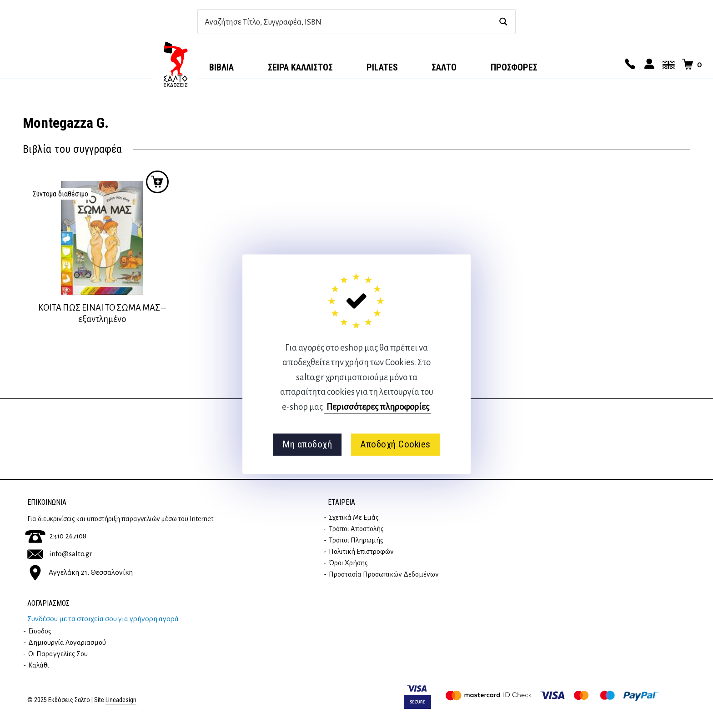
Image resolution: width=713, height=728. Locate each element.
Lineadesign (121, 700)
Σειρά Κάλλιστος (300, 67)
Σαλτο (444, 67)
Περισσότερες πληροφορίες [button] (378, 407)
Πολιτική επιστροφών (361, 552)
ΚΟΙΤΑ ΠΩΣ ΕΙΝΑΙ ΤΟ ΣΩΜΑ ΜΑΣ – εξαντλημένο (102, 313)
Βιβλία (221, 67)
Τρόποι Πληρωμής (356, 540)
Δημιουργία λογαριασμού (67, 643)
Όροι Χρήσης (348, 563)
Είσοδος (40, 631)
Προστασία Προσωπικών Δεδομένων (384, 574)
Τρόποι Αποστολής (356, 529)
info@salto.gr (60, 554)
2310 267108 (56, 536)
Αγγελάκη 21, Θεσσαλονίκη (80, 572)
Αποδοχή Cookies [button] (395, 445)
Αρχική (176, 64)
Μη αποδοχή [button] (307, 445)
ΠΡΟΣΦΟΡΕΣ (514, 67)
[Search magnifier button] (503, 22)
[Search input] (347, 22)
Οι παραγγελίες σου (58, 654)
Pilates (382, 67)
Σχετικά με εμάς (354, 517)
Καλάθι (39, 665)
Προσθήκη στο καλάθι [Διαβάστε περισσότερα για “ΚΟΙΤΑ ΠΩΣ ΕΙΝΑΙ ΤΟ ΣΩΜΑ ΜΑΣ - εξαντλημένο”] (157, 182)
